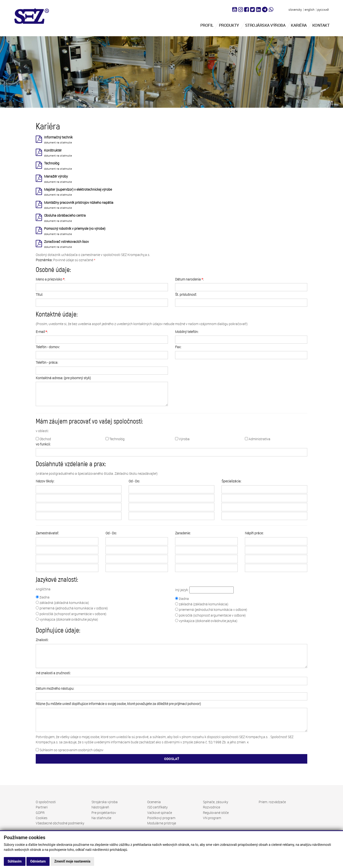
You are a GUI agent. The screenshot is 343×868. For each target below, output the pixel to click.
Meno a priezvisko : (50, 279)
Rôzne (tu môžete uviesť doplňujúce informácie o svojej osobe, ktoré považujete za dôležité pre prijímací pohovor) (118, 704)
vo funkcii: (43, 444)
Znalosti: (42, 640)
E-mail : (42, 332)
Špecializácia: (231, 481)
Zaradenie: (183, 533)
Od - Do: (134, 481)
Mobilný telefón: (187, 332)
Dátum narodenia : (189, 279)
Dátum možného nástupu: (55, 688)
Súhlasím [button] (15, 861)
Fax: (178, 347)
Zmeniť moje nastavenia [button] (72, 861)
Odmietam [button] (38, 861)
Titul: (39, 294)
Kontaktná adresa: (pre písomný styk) (63, 378)
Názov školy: (45, 481)
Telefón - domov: (48, 347)
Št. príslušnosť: (186, 294)
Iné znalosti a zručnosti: (53, 673)
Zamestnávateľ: (47, 533)
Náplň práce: (254, 533)
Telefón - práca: (47, 362)
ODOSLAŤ (172, 759)
